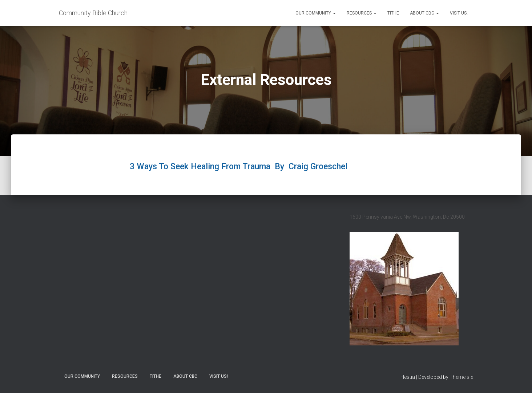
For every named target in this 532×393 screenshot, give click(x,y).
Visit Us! (459, 13)
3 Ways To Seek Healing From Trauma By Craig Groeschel (240, 167)
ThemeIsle (461, 377)
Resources (362, 13)
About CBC (424, 13)
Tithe (393, 13)
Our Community (316, 13)
